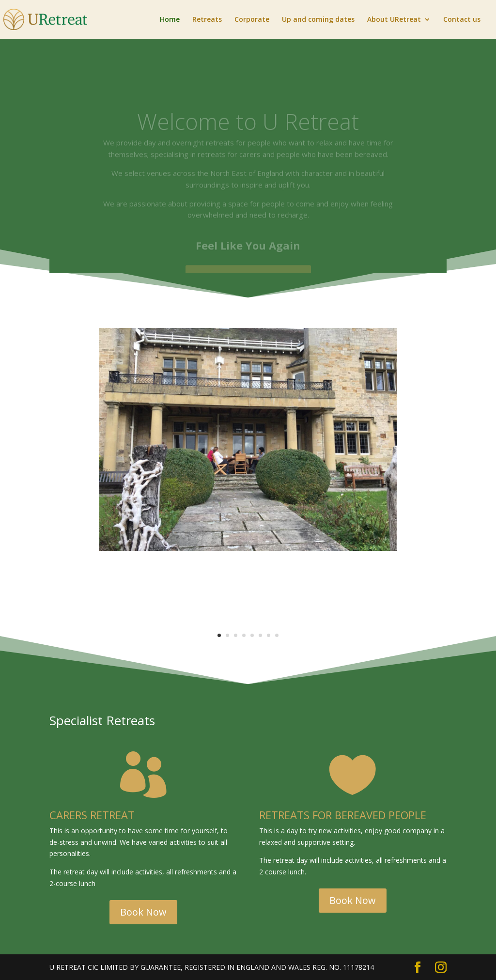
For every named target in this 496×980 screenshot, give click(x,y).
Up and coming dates (318, 20)
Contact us (462, 20)
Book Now (143, 912)
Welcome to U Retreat (248, 127)
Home (170, 20)
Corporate (252, 20)
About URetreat (394, 20)
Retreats (207, 20)
